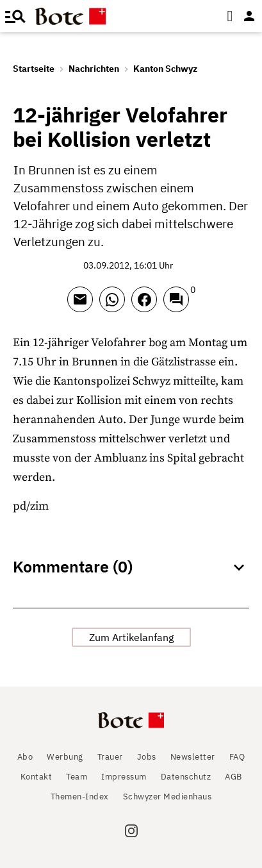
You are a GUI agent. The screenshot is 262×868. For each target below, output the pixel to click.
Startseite (34, 69)
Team (77, 777)
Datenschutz (186, 777)
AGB (233, 777)
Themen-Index (80, 797)
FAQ (237, 757)
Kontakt (37, 777)
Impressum (124, 777)
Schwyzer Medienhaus (168, 797)
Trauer (110, 757)
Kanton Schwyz (165, 69)
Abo (25, 757)
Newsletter (193, 757)
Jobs (147, 757)
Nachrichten (94, 69)
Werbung (65, 757)
